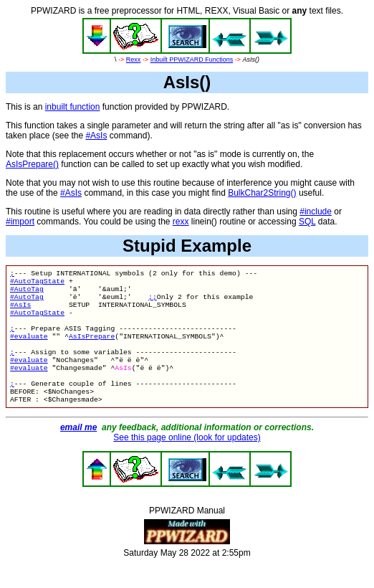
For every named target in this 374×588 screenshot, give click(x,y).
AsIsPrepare (92, 349)
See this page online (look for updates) (187, 462)
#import (20, 222)
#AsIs (96, 136)
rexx (181, 222)
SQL (307, 222)
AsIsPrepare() (32, 164)
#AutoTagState (37, 284)
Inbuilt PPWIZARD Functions (192, 60)
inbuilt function (73, 107)
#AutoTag (27, 293)
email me (78, 452)
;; (153, 302)
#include (316, 212)
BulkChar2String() (262, 193)
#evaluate (29, 349)
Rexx (134, 60)
